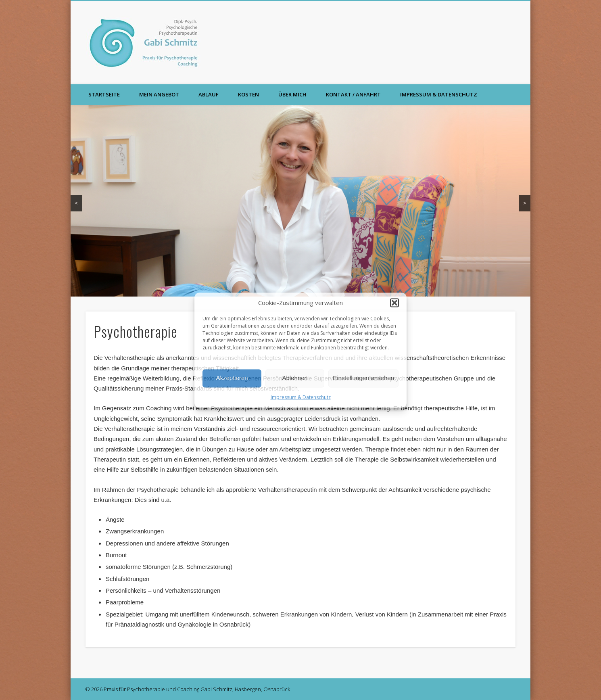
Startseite (104, 94)
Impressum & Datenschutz (301, 397)
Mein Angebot (159, 94)
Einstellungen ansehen (363, 378)
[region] (300, 201)
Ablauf (209, 94)
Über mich (292, 94)
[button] (394, 303)
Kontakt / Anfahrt (353, 94)
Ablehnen (295, 378)
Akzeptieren (232, 378)
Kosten (248, 94)
